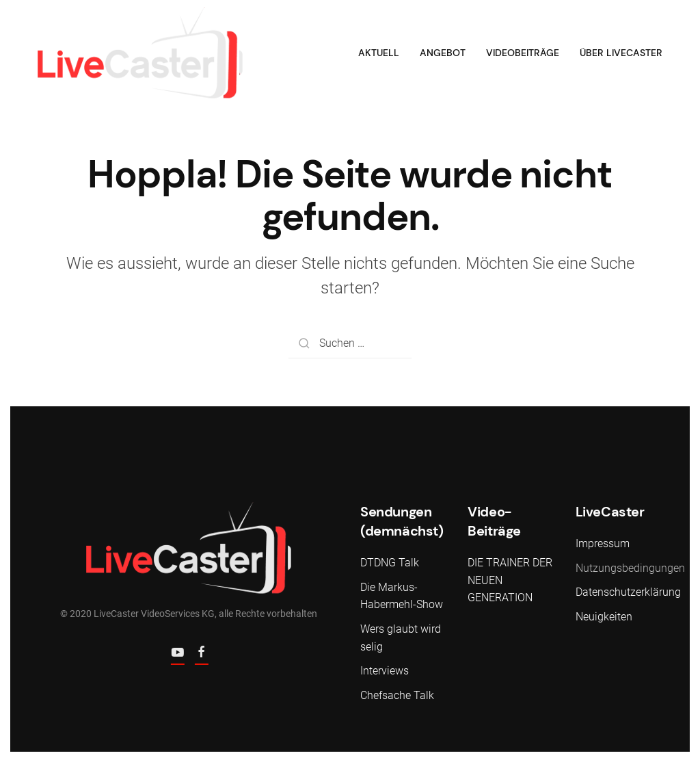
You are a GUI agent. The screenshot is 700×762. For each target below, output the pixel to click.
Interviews (385, 671)
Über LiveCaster (621, 53)
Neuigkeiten (604, 617)
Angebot (443, 53)
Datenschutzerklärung (628, 592)
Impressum (603, 543)
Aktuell (379, 53)
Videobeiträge (523, 53)
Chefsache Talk (397, 695)
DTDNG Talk (390, 563)
